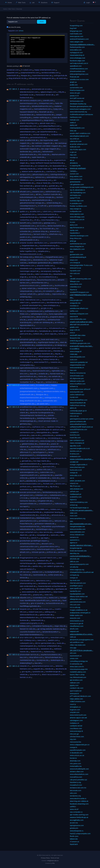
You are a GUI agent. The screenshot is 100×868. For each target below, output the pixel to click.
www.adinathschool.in (78, 424)
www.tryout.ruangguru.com (80, 109)
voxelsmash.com (27, 194)
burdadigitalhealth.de (53, 572)
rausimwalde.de (39, 575)
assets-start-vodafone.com (80, 133)
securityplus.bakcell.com (79, 136)
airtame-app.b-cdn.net (78, 718)
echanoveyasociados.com (30, 484)
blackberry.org (75, 782)
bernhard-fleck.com (49, 368)
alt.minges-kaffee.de (45, 589)
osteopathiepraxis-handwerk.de (33, 415)
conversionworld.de (28, 356)
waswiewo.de (46, 649)
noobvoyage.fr (26, 362)
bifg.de (61, 92)
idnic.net (73, 131)
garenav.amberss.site (78, 421)
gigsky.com (74, 685)
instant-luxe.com (35, 612)
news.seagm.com (77, 42)
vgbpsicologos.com (48, 92)
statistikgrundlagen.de (46, 418)
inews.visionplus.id (77, 443)
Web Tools (21, 3)
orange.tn (74, 747)
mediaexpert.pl (76, 494)
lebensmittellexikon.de (29, 617)
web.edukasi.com (77, 489)
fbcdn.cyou (74, 836)
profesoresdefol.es (43, 379)
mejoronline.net (58, 294)
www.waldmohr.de (29, 592)
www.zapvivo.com (77, 214)
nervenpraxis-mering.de (50, 271)
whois (21, 31)
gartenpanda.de (60, 458)
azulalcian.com (13, 70)
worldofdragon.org (43, 529)
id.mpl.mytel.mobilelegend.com (82, 187)
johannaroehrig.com (28, 583)
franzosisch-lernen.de (45, 95)
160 (14, 89)
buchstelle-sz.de (27, 95)
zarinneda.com (75, 195)
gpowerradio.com (77, 254)
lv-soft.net (42, 206)
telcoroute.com (76, 790)
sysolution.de (38, 672)
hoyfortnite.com (26, 509)
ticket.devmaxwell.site (78, 551)
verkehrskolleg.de (53, 203)
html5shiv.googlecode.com (80, 343)
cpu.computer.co (76, 812)
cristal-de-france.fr (60, 117)
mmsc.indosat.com (77, 535)
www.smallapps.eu (51, 305)
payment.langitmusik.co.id (80, 448)
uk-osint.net (61, 78)
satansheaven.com (27, 132)
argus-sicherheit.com (28, 532)
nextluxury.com (76, 117)
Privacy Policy (45, 858)
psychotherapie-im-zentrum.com (50, 430)
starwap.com (62, 441)
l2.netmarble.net (76, 664)
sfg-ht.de (53, 487)
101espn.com (75, 281)
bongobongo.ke (76, 548)
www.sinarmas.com (77, 467)
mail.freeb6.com (76, 34)
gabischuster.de (46, 615)
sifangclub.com (76, 599)
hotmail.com (75, 120)
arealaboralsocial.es (44, 345)
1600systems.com (27, 266)
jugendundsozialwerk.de (30, 464)
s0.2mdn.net (75, 559)
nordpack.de (56, 135)
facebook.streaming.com (79, 804)
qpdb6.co (24, 211)
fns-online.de (25, 575)
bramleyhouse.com (35, 311)
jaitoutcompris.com (40, 174)
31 (18, 509)
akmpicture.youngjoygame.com (82, 640)
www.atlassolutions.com (79, 774)
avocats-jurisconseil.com (30, 492)
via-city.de (41, 189)
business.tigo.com (77, 201)
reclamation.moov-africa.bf (80, 389)
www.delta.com (76, 50)
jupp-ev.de (36, 435)
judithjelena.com (51, 311)
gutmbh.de (53, 186)
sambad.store (51, 382)
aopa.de (33, 374)
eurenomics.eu (26, 489)
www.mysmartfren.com (79, 400)
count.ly (73, 704)
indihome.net (60, 504)
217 (10, 89)
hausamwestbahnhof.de (29, 526)
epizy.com (74, 225)
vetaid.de (24, 674)
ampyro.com (25, 427)
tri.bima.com (75, 454)
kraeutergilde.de (26, 248)
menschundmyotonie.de (47, 214)
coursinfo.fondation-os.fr (30, 632)
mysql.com (74, 397)
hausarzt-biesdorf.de (28, 112)
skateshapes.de (57, 660)
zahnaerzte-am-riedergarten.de (41, 78)
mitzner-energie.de (46, 197)
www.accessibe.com (78, 529)
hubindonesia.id (76, 413)
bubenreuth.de (13, 75)
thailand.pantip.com (77, 47)
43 (18, 666)
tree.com (73, 370)
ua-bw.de (33, 277)
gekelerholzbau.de (29, 444)
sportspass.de (61, 589)
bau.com (23, 657)
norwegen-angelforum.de (50, 217)
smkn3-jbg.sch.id (76, 341)
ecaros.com (43, 407)
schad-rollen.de (44, 169)
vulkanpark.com (26, 643)
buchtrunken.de (61, 285)
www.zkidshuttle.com (78, 319)
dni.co (22, 311)
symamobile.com (76, 88)
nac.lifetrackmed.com (78, 677)
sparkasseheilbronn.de (41, 200)
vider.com (74, 513)
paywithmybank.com (78, 750)
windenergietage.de (28, 421)
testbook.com (75, 147)
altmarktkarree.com (39, 283)
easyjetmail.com (28, 214)
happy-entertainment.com (45, 70)
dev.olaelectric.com (77, 249)
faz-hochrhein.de (47, 229)
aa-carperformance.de (46, 132)
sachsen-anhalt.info (28, 294)
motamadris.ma (76, 766)
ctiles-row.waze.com (78, 645)
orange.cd (74, 578)
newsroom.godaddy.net (79, 362)
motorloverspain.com (46, 549)
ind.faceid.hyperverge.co (79, 508)
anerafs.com (48, 100)
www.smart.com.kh (77, 220)
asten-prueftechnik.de (29, 140)
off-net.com (25, 572)
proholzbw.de (48, 435)
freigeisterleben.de (29, 246)
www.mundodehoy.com (79, 502)
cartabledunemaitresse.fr (30, 467)
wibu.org (38, 489)
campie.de (34, 498)
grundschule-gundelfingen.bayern (34, 541)
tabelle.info (57, 263)
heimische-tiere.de (27, 501)
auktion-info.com (44, 470)
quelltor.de (37, 566)
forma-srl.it (63, 334)
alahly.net (74, 125)
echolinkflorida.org (56, 189)
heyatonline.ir (75, 233)
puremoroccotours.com (29, 285)
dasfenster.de (25, 152)
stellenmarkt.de (37, 620)
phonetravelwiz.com (78, 71)
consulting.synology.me (79, 661)
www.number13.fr (41, 362)
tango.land (48, 120)
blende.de (49, 669)
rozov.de (55, 478)
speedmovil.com (38, 303)
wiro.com (24, 374)
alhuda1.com (25, 192)
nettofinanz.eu (53, 450)
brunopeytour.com (39, 328)
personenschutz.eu (38, 137)
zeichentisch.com (27, 432)
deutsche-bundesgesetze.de (42, 413)
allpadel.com (25, 598)
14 (18, 257)
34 (18, 541)
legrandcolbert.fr (27, 325)
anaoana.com (38, 192)
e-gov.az (73, 152)
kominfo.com (75, 435)
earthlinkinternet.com (78, 244)
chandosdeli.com (27, 581)
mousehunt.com (76, 785)
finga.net (39, 382)
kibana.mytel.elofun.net (79, 596)
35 (18, 558)
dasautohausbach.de (78, 403)
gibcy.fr (59, 291)
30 (18, 492)
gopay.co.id (74, 96)
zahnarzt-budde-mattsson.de (34, 438)
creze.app (74, 354)
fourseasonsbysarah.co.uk (30, 254)
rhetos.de (42, 376)
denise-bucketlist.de (56, 226)
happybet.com (13, 31)
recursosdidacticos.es (48, 277)
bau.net (38, 663)
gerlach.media (44, 294)
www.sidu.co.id (76, 475)
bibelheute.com (43, 518)
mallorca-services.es (37, 450)
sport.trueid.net (76, 691)
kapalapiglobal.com (77, 594)
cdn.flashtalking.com (78, 193)
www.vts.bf (74, 809)
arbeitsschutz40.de (43, 410)
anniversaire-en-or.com (41, 89)
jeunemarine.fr (45, 592)
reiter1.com (24, 303)
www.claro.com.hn (77, 667)
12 (18, 223)
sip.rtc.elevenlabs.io (77, 190)
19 (18, 328)
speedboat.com (76, 66)
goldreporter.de (46, 475)
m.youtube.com (76, 203)
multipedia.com (76, 211)
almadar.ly (74, 163)
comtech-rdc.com (77, 688)
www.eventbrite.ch (77, 368)
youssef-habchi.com (48, 558)
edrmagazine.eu (26, 177)
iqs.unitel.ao (74, 139)
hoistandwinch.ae (27, 518)
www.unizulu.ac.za (77, 755)
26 (18, 441)
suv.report (24, 506)
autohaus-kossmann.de (43, 354)
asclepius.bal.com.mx (78, 788)
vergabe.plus (43, 251)
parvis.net (62, 552)
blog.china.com (76, 238)
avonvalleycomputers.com (30, 129)
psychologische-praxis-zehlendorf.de (46, 447)
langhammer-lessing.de (53, 512)
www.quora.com (76, 179)
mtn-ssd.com (75, 273)
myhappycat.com (76, 52)
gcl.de (32, 535)
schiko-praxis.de (55, 575)
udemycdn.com (76, 141)
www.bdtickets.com (77, 532)
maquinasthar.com (27, 549)
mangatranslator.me (77, 526)
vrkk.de (23, 450)
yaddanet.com (47, 285)
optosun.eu (40, 177)
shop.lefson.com (36, 657)
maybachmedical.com (51, 300)
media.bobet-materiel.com (41, 458)
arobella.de (43, 374)
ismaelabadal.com (27, 226)
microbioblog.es (54, 438)
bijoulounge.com (41, 638)
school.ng (74, 505)
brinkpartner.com (46, 103)
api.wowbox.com (76, 680)
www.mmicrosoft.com (78, 715)
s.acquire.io (74, 432)
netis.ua (73, 637)
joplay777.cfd (75, 198)
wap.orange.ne (76, 209)
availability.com (76, 497)
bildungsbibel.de (43, 432)
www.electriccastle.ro (78, 798)
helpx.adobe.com (76, 699)
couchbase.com (76, 728)
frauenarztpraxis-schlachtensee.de (52, 586)
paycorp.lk (74, 316)
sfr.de (36, 220)
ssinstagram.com (76, 720)
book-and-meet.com (49, 339)
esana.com (53, 598)
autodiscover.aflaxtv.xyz (79, 308)
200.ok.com (74, 562)
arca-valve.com (26, 638)
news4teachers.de (40, 487)
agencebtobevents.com (29, 368)
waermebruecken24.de (29, 649)
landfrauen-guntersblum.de (39, 263)
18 (18, 311)
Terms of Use (55, 858)
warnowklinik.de (26, 379)
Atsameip (19, 9)
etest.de (63, 342)
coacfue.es (51, 171)
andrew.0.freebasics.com (79, 39)
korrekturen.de (28, 345)
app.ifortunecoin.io (77, 228)
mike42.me (74, 483)
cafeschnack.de (26, 166)
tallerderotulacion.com (29, 92)
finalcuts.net (75, 77)
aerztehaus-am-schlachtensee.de (52, 583)
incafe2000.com (42, 509)
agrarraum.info (48, 467)
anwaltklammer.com (28, 407)
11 (18, 211)
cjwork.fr (35, 538)
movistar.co (74, 306)
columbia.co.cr (75, 287)
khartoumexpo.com (77, 90)
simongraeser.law (43, 455)
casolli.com (37, 223)
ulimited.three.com (77, 737)
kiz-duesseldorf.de (57, 166)
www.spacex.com (77, 36)
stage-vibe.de (60, 626)
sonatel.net (74, 462)
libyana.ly (73, 290)
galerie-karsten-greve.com (50, 348)
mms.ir (72, 333)
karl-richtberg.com (27, 640)
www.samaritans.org (78, 518)
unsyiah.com (75, 712)
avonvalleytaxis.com (51, 129)
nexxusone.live (76, 742)
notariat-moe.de (26, 274)
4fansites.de (58, 351)
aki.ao (72, 160)
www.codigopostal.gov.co (80, 745)
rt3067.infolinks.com (78, 701)
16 (18, 280)
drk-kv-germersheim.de (45, 643)
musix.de (60, 643)
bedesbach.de (42, 561)
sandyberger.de (42, 248)
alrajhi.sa (73, 82)
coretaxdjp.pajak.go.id (78, 411)
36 (18, 572)
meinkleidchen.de (27, 660)
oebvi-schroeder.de (43, 274)
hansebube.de (45, 331)
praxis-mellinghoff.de (36, 320)
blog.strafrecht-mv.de (17, 78)
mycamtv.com (75, 271)
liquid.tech (74, 844)
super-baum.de (38, 157)
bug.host (73, 28)
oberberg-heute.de (27, 169)
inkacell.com (25, 371)
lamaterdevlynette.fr (50, 632)
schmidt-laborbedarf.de (31, 305)
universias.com (28, 317)
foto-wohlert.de (26, 186)
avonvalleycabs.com (28, 126)
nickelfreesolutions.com (79, 69)
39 (18, 609)
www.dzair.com (57, 638)
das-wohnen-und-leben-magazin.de (46, 146)
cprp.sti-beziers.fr (27, 569)
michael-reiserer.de (41, 135)
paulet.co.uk (25, 237)
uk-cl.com (41, 226)
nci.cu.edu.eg (75, 607)
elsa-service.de (46, 532)
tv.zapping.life (75, 166)
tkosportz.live (75, 338)
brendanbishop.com (43, 180)
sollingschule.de (60, 75)
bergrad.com (25, 609)
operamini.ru (75, 540)
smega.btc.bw (75, 303)
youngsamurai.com (42, 268)
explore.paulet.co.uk (40, 237)
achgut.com (32, 348)
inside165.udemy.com (78, 672)
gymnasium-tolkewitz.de (44, 524)
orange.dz (74, 473)
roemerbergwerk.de (28, 646)
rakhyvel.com (60, 521)
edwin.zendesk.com (77, 481)
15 (18, 266)
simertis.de (45, 515)
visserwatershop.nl (77, 55)
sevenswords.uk (26, 209)
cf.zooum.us (75, 842)
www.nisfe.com (26, 351)
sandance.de (61, 435)
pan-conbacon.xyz (77, 440)
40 (18, 626)
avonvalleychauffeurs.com (49, 126)
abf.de (38, 194)
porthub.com (25, 487)
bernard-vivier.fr (40, 234)
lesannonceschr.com (41, 371)
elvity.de (37, 152)
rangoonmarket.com (78, 365)
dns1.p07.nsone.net (77, 98)
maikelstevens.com (57, 495)
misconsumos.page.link (79, 669)
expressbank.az (76, 656)
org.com (73, 739)
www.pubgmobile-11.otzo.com (81, 265)
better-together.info (28, 251)
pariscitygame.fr (39, 452)
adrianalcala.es (57, 515)
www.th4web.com (77, 376)
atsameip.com (75, 761)
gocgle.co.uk (46, 308)
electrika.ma (75, 553)
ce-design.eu (60, 345)
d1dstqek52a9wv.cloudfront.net (82, 572)
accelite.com (35, 211)
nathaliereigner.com (39, 314)
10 (18, 191)
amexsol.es (54, 231)
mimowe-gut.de (38, 552)
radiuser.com (75, 683)
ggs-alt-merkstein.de (28, 331)
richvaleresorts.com (57, 328)
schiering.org (25, 297)
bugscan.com (75, 710)
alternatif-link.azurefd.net (79, 324)
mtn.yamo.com (75, 763)
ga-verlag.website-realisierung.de (51, 629)
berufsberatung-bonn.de (57, 303)
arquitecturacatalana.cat (50, 655)
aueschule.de (25, 135)
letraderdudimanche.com (42, 106)
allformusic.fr (25, 452)
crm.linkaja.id (75, 263)
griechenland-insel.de (49, 498)
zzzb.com (74, 360)
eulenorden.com (47, 472)
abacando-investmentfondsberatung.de (36, 160)
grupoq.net (37, 595)
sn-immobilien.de (47, 617)
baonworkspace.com (28, 103)
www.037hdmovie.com (79, 429)
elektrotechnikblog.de (29, 229)
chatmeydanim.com (77, 128)
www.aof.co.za (75, 268)
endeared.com (75, 456)
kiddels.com (55, 509)
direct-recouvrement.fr (51, 674)
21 (18, 348)
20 (18, 339)
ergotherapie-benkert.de (48, 342)
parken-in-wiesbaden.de (40, 478)
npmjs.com (74, 230)
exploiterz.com (56, 407)
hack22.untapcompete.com (80, 834)
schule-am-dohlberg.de (43, 322)
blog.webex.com (76, 176)
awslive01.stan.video (78, 335)
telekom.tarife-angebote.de (33, 171)
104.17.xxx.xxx (75, 486)
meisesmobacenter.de (45, 115)
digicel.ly (73, 500)
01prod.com (25, 328)
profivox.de (51, 552)
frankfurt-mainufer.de (52, 194)
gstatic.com (74, 327)
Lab (32, 3)
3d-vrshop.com (26, 257)
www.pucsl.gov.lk (77, 623)
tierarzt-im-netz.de (27, 629)
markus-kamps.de (50, 359)
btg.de (58, 354)
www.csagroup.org (77, 570)
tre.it (72, 252)
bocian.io (73, 758)
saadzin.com (53, 640)
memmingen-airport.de (29, 271)
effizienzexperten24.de (47, 356)
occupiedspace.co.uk (47, 481)
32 (18, 518)
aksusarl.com (47, 544)
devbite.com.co (76, 451)
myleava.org (49, 652)
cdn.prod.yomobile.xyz (79, 780)
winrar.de (24, 578)
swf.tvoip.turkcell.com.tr (79, 63)
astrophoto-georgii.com (29, 339)
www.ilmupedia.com (78, 357)
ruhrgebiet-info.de (45, 501)
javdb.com (74, 85)
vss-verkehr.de (54, 376)
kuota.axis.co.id (76, 470)
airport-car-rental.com (29, 441)
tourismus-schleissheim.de (49, 646)
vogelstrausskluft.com (29, 475)
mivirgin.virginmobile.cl (79, 465)
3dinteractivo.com (27, 470)
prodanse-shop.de (40, 231)
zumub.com (74, 174)
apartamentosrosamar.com (42, 666)
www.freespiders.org (50, 220)
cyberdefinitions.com (58, 243)
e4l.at (22, 348)
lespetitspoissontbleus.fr (32, 120)
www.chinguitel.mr (77, 246)
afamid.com (25, 89)
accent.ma (74, 823)
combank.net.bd (76, 726)
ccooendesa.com (40, 598)
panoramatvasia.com (78, 602)
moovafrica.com (76, 777)
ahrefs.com (74, 629)
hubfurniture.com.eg (78, 405)
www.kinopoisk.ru (77, 831)
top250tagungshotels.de (30, 606)
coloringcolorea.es (58, 174)
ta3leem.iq (74, 386)
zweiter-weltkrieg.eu (41, 117)
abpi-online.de (26, 354)
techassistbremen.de (54, 603)
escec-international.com (30, 300)
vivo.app (73, 648)
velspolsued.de (26, 291)
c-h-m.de (24, 498)
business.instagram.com (79, 314)
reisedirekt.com (26, 268)
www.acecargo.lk (76, 731)
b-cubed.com (27, 70)
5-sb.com (24, 458)
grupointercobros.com (49, 546)
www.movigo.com (47, 441)
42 (18, 654)
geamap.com (49, 223)
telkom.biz (74, 839)
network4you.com (27, 430)
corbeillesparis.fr (45, 504)
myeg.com (57, 109)
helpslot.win (74, 631)
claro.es (38, 291)
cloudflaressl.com (77, 626)
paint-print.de (25, 334)
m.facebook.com (76, 753)
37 (18, 580)
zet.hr (72, 478)
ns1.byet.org (74, 575)
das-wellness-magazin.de (42, 143)
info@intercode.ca (53, 861)
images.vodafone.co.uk (79, 610)
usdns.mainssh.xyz (77, 395)
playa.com (74, 260)
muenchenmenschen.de (42, 75)
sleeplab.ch (25, 666)
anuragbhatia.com (77, 820)
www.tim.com (75, 618)
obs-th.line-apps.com (78, 149)
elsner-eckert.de (28, 288)
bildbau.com (25, 626)
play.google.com (76, 300)
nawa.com (41, 640)
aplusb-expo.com (47, 123)
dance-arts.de (42, 317)
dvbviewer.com (60, 211)
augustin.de (38, 669)
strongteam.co (75, 707)
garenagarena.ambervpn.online (82, 419)
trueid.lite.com (75, 438)
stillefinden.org (55, 234)
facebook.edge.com (77, 61)
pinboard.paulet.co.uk (29, 240)
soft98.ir (73, 807)
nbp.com (73, 155)
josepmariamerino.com (30, 73)
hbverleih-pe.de (45, 112)
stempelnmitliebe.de (28, 504)
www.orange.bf (76, 351)
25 (18, 427)
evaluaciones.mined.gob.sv (80, 613)
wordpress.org (75, 796)
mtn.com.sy (74, 416)
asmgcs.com (25, 174)
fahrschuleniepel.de (53, 657)
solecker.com (37, 572)
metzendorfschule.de (28, 217)
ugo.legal (44, 538)
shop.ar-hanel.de (43, 183)
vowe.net (48, 595)
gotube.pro (74, 828)
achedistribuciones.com (29, 544)
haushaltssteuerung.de (49, 246)
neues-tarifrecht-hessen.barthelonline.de (47, 163)
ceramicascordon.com (29, 546)
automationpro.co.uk (55, 177)
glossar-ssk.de (41, 186)
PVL (54, 863)
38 (18, 598)
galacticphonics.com (28, 521)
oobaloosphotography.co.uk (31, 623)
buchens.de (57, 183)
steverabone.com (40, 260)
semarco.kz (74, 537)
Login (87, 3)
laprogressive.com (77, 825)
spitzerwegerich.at (27, 280)
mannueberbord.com (42, 109)
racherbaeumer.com (43, 351)
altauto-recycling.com (29, 123)
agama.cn (74, 543)
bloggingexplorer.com (29, 558)
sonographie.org (26, 365)
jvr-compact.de (41, 166)
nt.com (72, 222)
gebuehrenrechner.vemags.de (32, 203)
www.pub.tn (74, 693)
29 (18, 484)
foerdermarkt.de (56, 374)
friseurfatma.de (26, 524)
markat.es (24, 137)
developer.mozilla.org (78, 104)
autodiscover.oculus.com (79, 79)
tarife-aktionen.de (60, 169)
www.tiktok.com (76, 284)
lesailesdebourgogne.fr (29, 308)
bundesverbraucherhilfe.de (31, 512)
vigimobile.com (58, 371)
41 (18, 637)
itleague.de (25, 75)
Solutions (43, 3)
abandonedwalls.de (28, 342)
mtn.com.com (75, 605)
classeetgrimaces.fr (28, 206)
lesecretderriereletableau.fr (31, 635)
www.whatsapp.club (78, 58)
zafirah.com (74, 492)
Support (55, 3)
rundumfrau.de (26, 220)
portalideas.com (45, 521)
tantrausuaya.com (77, 101)
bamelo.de (56, 600)
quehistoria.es (26, 234)
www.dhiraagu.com (77, 217)
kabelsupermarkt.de (46, 563)
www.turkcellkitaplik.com (79, 769)
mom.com (74, 516)
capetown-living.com (55, 427)
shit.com (73, 653)
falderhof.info (36, 652)
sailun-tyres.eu (56, 248)
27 (18, 458)
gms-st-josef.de (37, 603)
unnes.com (74, 658)
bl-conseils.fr (49, 291)
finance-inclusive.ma (78, 373)
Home (8, 3)
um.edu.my (74, 567)
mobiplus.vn (74, 723)
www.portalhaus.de (50, 464)
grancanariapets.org (57, 206)
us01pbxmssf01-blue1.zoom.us (81, 427)
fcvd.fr (60, 171)
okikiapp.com (25, 260)
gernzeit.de (26, 461)
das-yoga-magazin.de (50, 149)
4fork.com (39, 257)
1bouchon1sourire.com (46, 280)
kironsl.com (60, 484)
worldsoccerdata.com (50, 73)
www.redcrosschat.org (78, 112)
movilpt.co (74, 157)
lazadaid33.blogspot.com (79, 292)
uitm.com (73, 793)
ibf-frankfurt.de (28, 589)
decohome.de (61, 669)
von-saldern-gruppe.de (53, 566)
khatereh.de (44, 444)
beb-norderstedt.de (28, 586)
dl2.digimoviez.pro (77, 378)
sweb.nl (73, 123)
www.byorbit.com (77, 392)
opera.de (54, 535)
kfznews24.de (35, 359)
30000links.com (26, 180)
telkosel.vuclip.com (77, 381)
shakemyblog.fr (26, 663)
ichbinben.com (41, 495)
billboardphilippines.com (79, 74)
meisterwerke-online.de (47, 288)
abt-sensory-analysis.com (30, 100)
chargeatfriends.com (54, 257)
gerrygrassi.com (26, 495)
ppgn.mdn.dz (75, 330)
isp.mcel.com (75, 580)
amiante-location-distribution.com (34, 243)
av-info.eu (59, 322)
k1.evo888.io (75, 349)
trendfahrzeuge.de (53, 672)
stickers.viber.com (77, 772)
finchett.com (48, 484)
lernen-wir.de (58, 331)
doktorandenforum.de (29, 615)
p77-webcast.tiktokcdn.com (80, 696)
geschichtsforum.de (28, 376)
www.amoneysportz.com (79, 564)
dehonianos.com (43, 581)
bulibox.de (57, 410)
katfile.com (74, 311)
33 (18, 532)
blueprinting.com (76, 26)
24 (18, 407)
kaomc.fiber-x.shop (77, 675)
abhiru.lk (73, 408)
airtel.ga (73, 241)
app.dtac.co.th (75, 446)
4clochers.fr (35, 674)
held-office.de (58, 268)
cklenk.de (24, 413)
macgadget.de (43, 535)
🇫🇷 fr (94, 2)
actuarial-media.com (45, 266)
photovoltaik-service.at (29, 655)
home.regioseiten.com (58, 314)
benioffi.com (25, 223)
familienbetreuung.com (52, 492)
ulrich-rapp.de (50, 334)
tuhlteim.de (38, 334)
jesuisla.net (31, 481)
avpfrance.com (38, 427)
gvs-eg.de (26, 672)
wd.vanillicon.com (77, 642)
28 (18, 469)
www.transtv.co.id (77, 621)
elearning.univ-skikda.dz (79, 801)
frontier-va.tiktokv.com (78, 206)
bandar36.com (75, 591)
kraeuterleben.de (27, 115)
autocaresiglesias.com (29, 472)
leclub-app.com (26, 410)
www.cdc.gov (75, 93)
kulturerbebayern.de (28, 197)
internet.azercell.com (78, 583)
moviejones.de (42, 660)
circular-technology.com (42, 609)
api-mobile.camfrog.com (79, 815)
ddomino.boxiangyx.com (79, 236)
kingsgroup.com (76, 31)
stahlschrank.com (53, 192)
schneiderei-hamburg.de (42, 626)
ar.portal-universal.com (79, 144)
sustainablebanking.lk (78, 257)
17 (18, 300)
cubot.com (47, 211)
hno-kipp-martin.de (41, 461)
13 (18, 243)
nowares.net (55, 362)
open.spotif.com (76, 588)
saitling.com (49, 612)
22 (18, 368)
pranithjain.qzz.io (76, 586)
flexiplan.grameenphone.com (81, 106)
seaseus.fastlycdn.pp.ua (79, 817)
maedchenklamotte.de (29, 515)
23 (18, 385)
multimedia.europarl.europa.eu (81, 114)
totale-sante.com (76, 615)
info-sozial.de (44, 154)
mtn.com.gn (74, 734)
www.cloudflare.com (78, 384)
